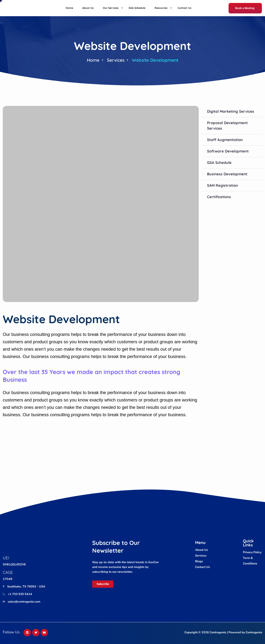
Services (116, 60)
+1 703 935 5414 (20, 594)
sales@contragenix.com (24, 602)
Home (93, 60)
